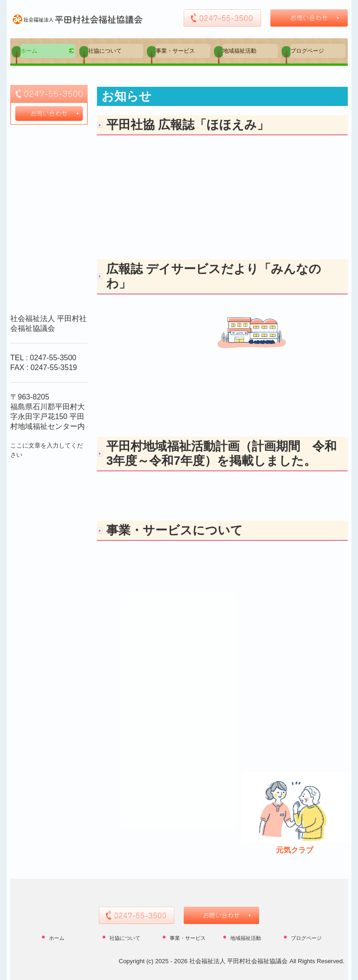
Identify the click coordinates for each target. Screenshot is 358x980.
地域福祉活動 (240, 51)
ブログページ (307, 51)
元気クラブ (295, 850)
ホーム (29, 51)
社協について (105, 51)
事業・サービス (175, 51)
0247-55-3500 (53, 358)
